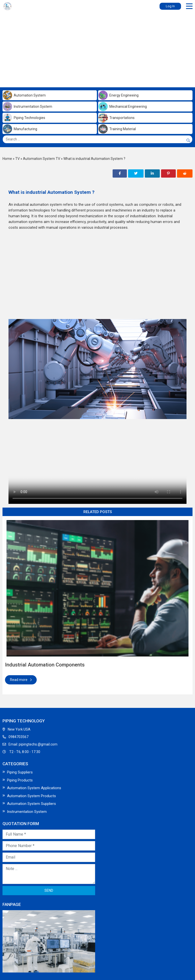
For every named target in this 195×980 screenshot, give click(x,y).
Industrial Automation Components (45, 665)
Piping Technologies (24, 118)
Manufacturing (20, 129)
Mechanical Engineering (122, 107)
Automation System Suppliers (31, 804)
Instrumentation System (27, 107)
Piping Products (20, 780)
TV (17, 159)
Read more (21, 680)
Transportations (116, 118)
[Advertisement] (97, 49)
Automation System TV (42, 159)
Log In (170, 6)
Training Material (117, 129)
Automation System (24, 95)
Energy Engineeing (118, 95)
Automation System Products (31, 796)
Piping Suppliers (20, 772)
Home (7, 159)
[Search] (188, 141)
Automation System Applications (34, 788)
